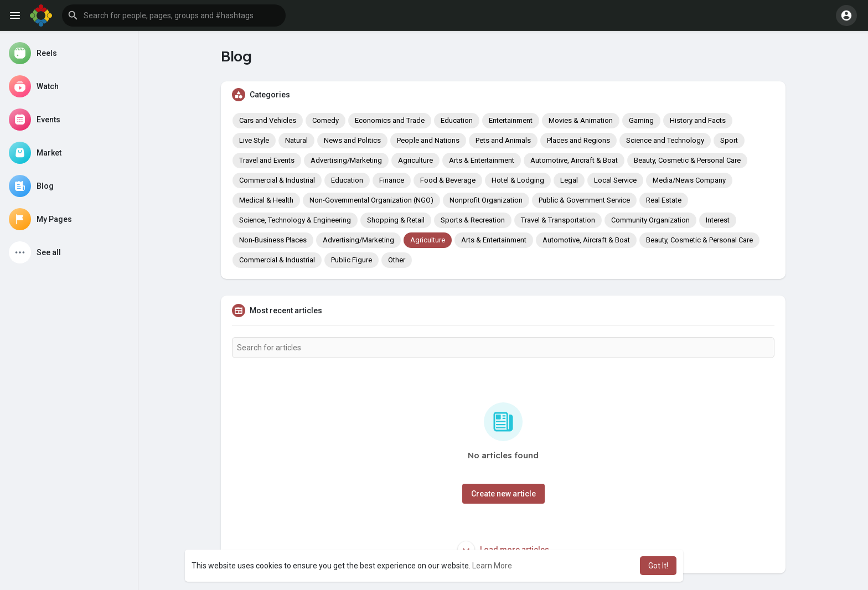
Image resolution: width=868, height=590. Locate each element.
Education (457, 120)
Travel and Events (267, 160)
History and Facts (698, 120)
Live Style (254, 140)
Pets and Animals (503, 140)
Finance (392, 180)
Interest (718, 220)
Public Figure (352, 260)
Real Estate (664, 200)
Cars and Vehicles (268, 120)
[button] (174, 15)
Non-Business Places (273, 240)
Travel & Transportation (558, 220)
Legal (569, 180)
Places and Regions (578, 140)
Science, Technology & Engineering (295, 220)
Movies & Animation (581, 120)
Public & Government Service (584, 200)
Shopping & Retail (396, 220)
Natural (296, 140)
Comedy (325, 120)
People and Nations (428, 140)
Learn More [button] (492, 566)
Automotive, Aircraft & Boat (574, 160)
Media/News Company (689, 180)
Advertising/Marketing (346, 160)
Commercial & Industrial (277, 180)
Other (397, 260)
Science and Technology (665, 140)
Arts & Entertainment (482, 160)
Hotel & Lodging (518, 180)
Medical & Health (266, 200)
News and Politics (352, 140)
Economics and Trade (390, 120)
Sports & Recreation (473, 220)
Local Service (615, 180)
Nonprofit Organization (486, 200)
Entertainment (511, 120)
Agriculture (415, 160)
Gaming (641, 120)
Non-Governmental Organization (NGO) (371, 200)
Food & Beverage (448, 180)
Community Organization (650, 220)
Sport (729, 140)
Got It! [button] (658, 566)
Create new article (503, 494)
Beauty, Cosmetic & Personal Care (687, 160)
